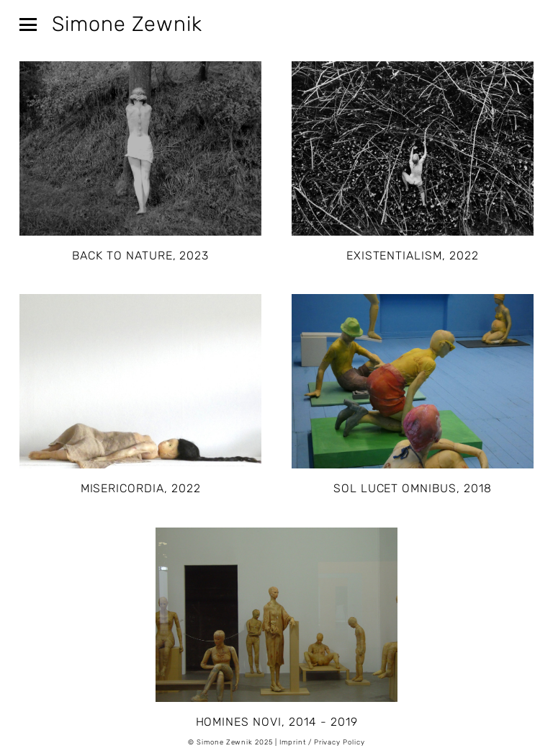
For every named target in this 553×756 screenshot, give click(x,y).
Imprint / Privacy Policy (322, 742)
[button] (23, 21)
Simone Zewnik (127, 24)
